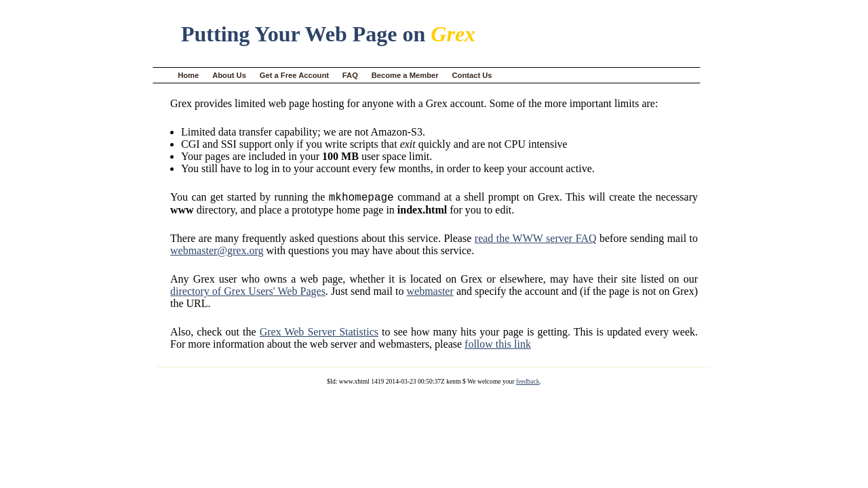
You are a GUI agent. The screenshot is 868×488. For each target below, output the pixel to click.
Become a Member (405, 75)
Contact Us (472, 75)
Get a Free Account (294, 75)
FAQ (350, 75)
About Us (229, 75)
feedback (528, 383)
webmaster (430, 293)
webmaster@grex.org (217, 252)
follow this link (498, 346)
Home (188, 75)
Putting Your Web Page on (328, 34)
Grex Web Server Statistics (319, 334)
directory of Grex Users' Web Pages (248, 293)
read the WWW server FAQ (536, 240)
